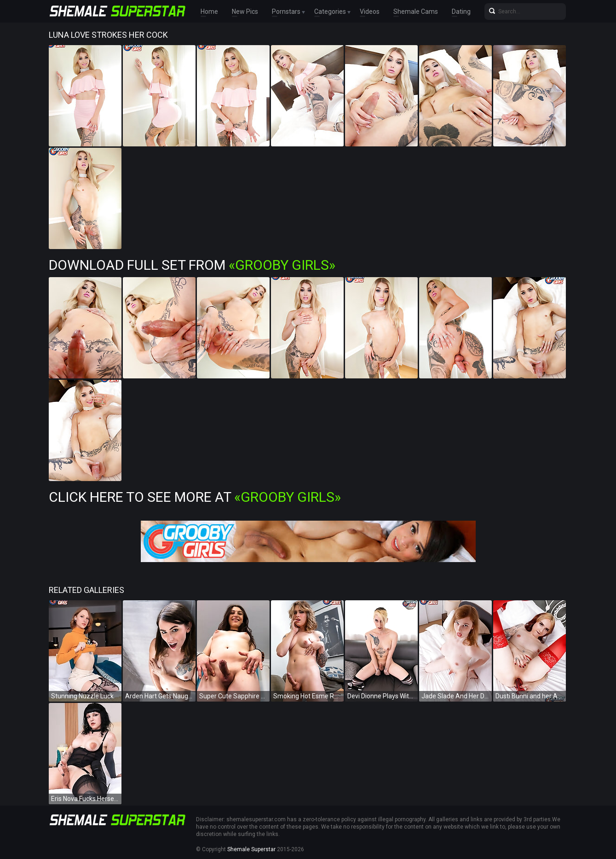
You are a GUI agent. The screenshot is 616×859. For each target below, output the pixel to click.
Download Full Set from (192, 265)
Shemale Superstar (251, 849)
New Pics (245, 12)
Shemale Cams (416, 12)
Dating (461, 12)
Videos (370, 12)
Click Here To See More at (195, 497)
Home (209, 12)
